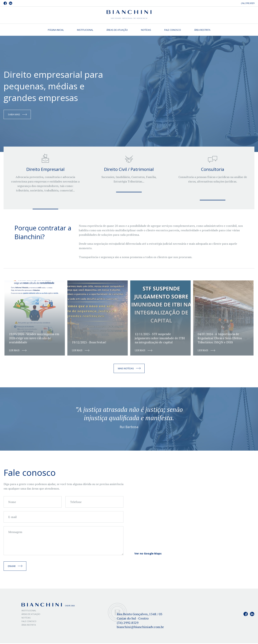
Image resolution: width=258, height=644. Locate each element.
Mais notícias (126, 369)
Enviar (12, 567)
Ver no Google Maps (148, 554)
